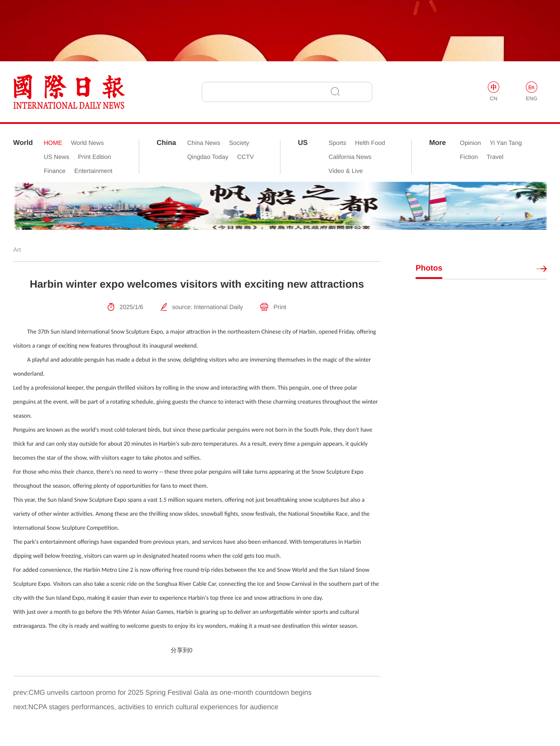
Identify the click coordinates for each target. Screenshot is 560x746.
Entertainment (93, 171)
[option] (280, 206)
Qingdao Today (208, 157)
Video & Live (346, 171)
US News (56, 157)
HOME (53, 143)
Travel (495, 157)
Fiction (469, 157)
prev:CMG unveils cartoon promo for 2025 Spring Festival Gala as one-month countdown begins (162, 693)
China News (204, 143)
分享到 (180, 650)
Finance (55, 171)
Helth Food (370, 143)
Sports (337, 143)
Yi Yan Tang (506, 143)
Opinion (470, 143)
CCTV (245, 157)
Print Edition (94, 157)
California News (350, 157)
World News (87, 143)
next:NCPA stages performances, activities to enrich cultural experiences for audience (146, 707)
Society (239, 143)
